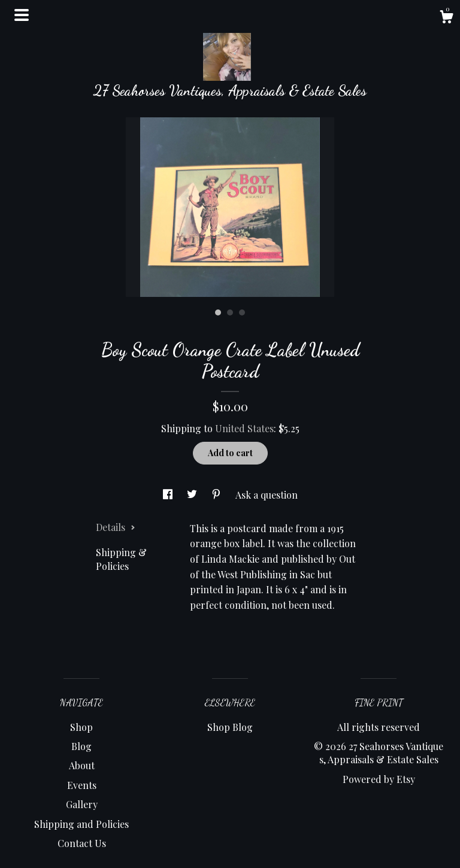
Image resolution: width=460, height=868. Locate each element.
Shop (81, 727)
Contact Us (82, 843)
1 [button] (218, 312)
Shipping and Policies (81, 824)
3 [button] (242, 312)
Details (116, 527)
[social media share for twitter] (193, 495)
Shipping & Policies (121, 559)
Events (82, 785)
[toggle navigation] (22, 15)
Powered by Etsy (379, 779)
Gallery (82, 804)
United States (244, 428)
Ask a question (267, 495)
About (82, 765)
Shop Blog (230, 727)
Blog (81, 746)
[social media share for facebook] (169, 495)
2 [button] (230, 312)
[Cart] (446, 18)
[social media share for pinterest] (217, 495)
